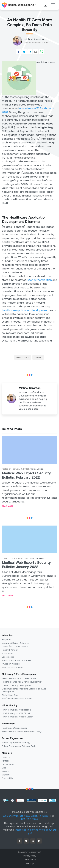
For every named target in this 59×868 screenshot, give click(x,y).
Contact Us (7, 778)
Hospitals (6, 640)
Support (6, 775)
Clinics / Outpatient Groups (15, 646)
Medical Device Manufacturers (16, 660)
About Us (6, 757)
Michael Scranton (34, 39)
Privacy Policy (30, 856)
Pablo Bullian (37, 469)
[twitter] (24, 52)
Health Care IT (23, 357)
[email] (36, 52)
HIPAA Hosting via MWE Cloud (16, 713)
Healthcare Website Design (15, 728)
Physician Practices (11, 664)
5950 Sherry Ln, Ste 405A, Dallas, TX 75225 (25, 816)
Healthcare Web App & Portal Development (22, 682)
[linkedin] (30, 52)
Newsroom (7, 771)
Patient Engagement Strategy (16, 743)
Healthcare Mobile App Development (19, 678)
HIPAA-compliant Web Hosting (16, 710)
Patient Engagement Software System (20, 746)
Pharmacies (8, 653)
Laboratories (8, 657)
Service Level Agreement (30, 852)
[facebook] (19, 52)
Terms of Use (30, 860)
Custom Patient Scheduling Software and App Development (24, 690)
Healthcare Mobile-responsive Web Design (22, 731)
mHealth (38, 357)
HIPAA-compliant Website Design (18, 717)
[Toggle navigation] (53, 5)
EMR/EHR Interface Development (17, 699)
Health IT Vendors (10, 650)
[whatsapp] (41, 52)
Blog (4, 768)
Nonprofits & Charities (12, 667)
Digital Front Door (10, 695)
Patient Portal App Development (17, 685)
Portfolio (6, 761)
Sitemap (30, 863)
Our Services (8, 764)
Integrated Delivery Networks (15, 643)
